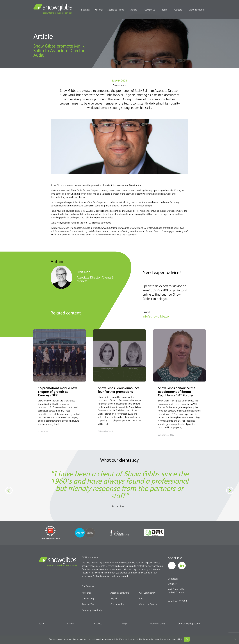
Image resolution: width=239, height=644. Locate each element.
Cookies (98, 623)
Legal (125, 623)
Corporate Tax (117, 604)
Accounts (86, 593)
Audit (142, 598)
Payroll (114, 598)
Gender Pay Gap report (189, 623)
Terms (42, 623)
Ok (187, 639)
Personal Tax (88, 604)
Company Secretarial (92, 610)
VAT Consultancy (147, 593)
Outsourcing (88, 598)
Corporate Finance (148, 604)
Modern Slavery (158, 623)
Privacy (70, 623)
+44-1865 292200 (177, 601)
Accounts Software (120, 593)
